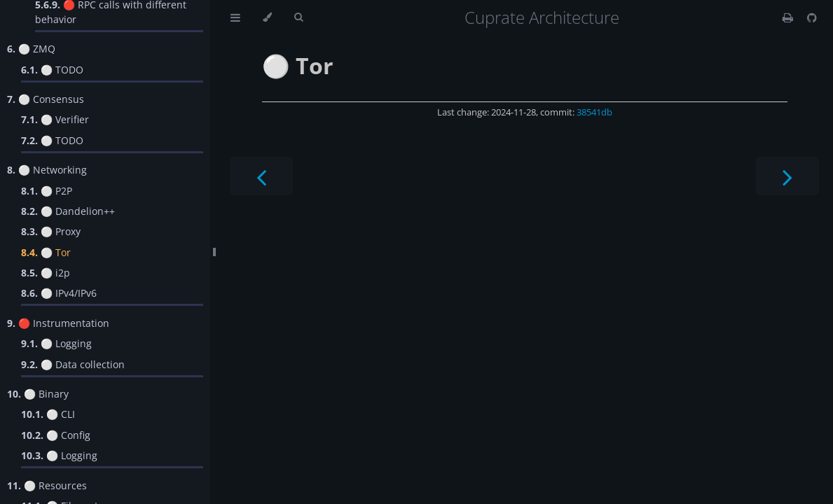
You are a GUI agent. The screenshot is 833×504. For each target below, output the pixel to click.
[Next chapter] (787, 176)
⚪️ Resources (47, 485)
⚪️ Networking (47, 170)
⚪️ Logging (56, 343)
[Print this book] (789, 17)
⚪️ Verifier (55, 119)
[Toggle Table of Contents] (235, 17)
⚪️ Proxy (51, 231)
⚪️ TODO (52, 70)
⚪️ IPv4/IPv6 (59, 293)
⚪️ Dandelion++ (68, 211)
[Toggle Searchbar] (298, 17)
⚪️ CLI (48, 414)
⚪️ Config (56, 435)
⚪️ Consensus (46, 99)
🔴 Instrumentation (58, 323)
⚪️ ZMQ (31, 49)
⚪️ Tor (46, 252)
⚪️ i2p (46, 273)
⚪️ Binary (38, 394)
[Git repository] (812, 17)
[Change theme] (267, 17)
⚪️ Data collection (73, 364)
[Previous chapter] (261, 176)
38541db (594, 112)
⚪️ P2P (47, 191)
